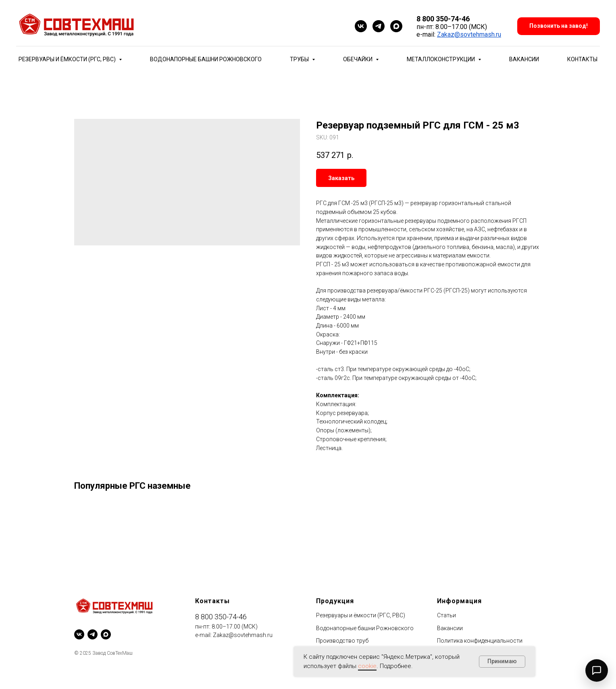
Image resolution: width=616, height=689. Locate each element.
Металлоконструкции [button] (441, 59)
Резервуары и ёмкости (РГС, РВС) (361, 615)
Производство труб (342, 641)
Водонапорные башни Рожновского (206, 59)
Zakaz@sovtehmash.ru (469, 34)
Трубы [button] (300, 59)
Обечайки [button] (358, 59)
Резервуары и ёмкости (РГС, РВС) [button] (68, 59)
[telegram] (379, 26)
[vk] (361, 26)
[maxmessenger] (396, 26)
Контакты (582, 59)
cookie (367, 666)
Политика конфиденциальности (480, 641)
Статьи (446, 615)
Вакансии (524, 59)
